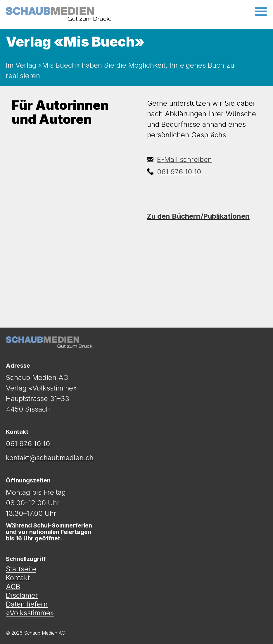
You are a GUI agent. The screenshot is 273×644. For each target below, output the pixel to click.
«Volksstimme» (30, 613)
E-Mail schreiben (179, 159)
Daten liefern (27, 604)
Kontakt (18, 578)
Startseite (21, 569)
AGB (13, 587)
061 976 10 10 (174, 172)
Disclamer (22, 595)
